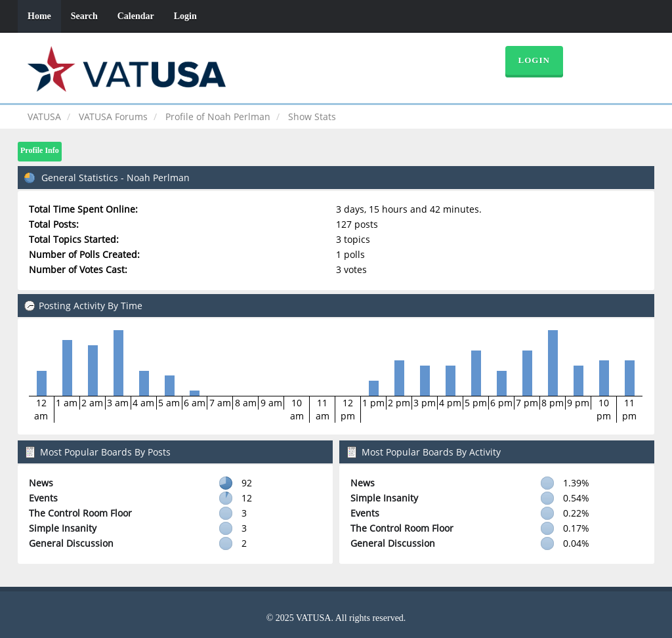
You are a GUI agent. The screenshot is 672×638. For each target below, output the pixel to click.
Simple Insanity (63, 528)
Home (39, 16)
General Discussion (71, 543)
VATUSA (44, 117)
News (41, 483)
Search (84, 16)
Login (185, 16)
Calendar (136, 16)
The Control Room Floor (80, 513)
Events (43, 498)
